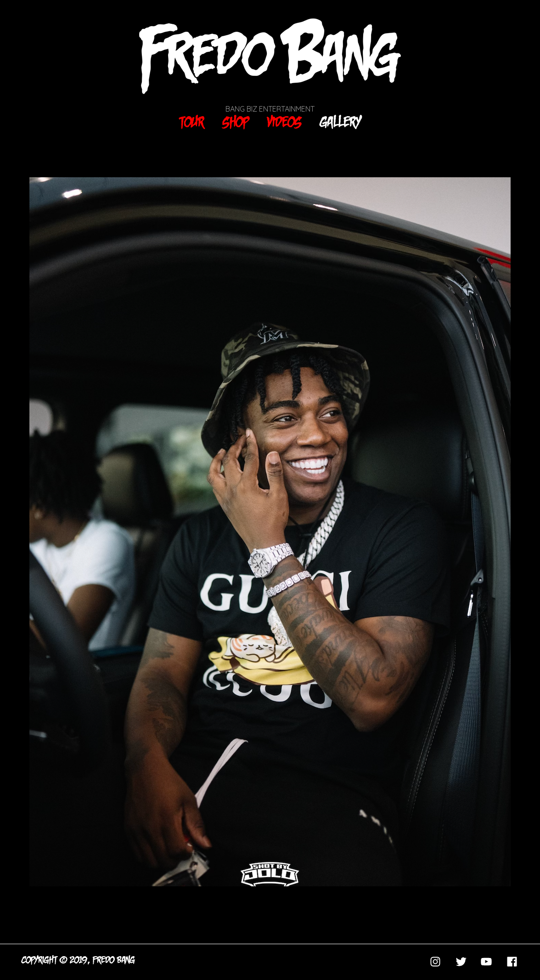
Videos (284, 122)
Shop (236, 122)
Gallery (340, 122)
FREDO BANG (114, 960)
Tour (192, 122)
